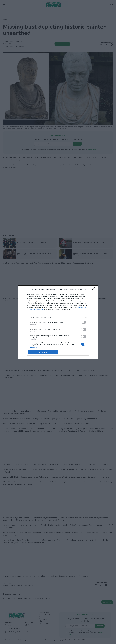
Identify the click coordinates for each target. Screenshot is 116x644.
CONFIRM (43, 352)
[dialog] (58, 322)
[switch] (84, 322)
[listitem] (58, 318)
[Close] (94, 289)
